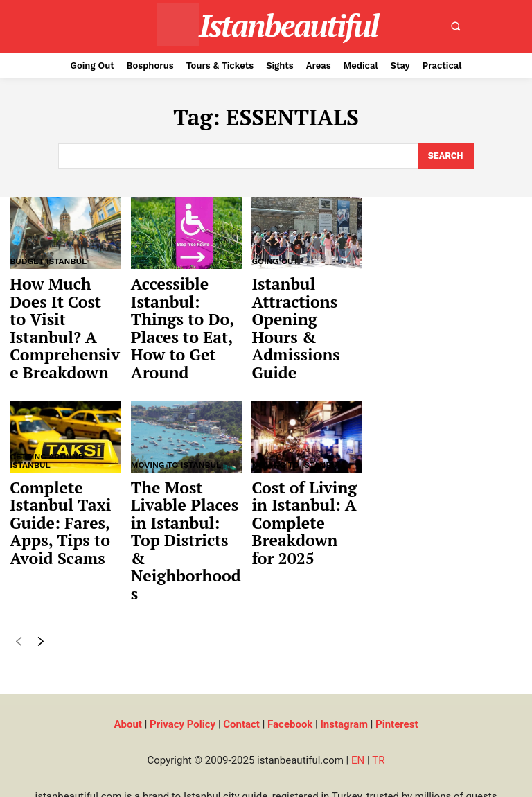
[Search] (445, 156)
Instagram (344, 647)
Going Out (275, 261)
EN (358, 683)
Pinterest (397, 647)
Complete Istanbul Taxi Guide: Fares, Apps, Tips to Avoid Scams (53, 486)
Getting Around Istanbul (47, 430)
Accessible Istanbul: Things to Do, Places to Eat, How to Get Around (186, 312)
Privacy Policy (183, 647)
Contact (241, 647)
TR (378, 683)
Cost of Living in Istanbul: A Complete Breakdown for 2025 (305, 486)
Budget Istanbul (48, 261)
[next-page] (41, 567)
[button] (456, 26)
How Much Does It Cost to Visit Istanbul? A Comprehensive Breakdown (63, 312)
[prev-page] (18, 567)
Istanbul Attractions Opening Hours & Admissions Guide (301, 312)
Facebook (290, 647)
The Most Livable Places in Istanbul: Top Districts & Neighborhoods (186, 486)
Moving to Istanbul (176, 435)
